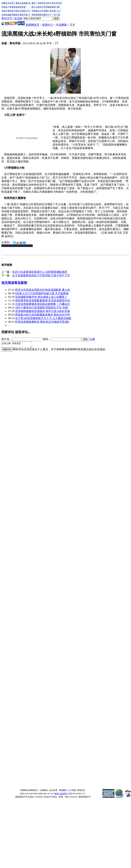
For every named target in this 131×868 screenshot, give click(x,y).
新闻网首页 (33, 25)
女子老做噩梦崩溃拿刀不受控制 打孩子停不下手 (41, 275)
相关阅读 (8, 283)
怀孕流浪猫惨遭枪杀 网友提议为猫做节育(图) (42, 322)
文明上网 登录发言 (18, 345)
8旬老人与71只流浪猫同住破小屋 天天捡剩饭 (42, 293)
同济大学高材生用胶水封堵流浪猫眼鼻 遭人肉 (43, 290)
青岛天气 (7, 18)
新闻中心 (48, 25)
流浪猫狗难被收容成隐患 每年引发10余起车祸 (43, 311)
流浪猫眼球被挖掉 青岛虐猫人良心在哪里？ (41, 297)
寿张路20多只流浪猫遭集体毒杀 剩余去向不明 (43, 315)
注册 (92, 339)
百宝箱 (18, 18)
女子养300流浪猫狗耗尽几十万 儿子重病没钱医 (43, 318)
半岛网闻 (61, 25)
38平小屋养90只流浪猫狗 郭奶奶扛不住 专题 (42, 308)
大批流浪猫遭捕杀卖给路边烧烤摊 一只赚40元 (43, 304)
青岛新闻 (21, 283)
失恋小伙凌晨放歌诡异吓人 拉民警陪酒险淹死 (40, 272)
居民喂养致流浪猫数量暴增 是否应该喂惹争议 (43, 300)
